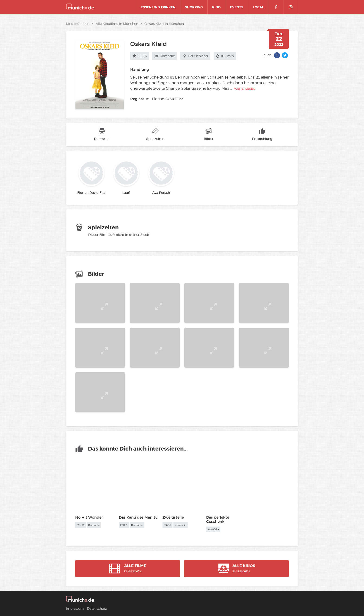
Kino (216, 7)
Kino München (78, 24)
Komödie (165, 56)
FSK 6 (140, 56)
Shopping (194, 7)
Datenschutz (97, 608)
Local (258, 7)
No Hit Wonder (89, 517)
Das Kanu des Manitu (138, 517)
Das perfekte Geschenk (218, 519)
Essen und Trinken (158, 7)
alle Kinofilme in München (117, 24)
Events (237, 7)
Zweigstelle (173, 517)
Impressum (75, 608)
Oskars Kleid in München (164, 24)
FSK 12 (81, 525)
